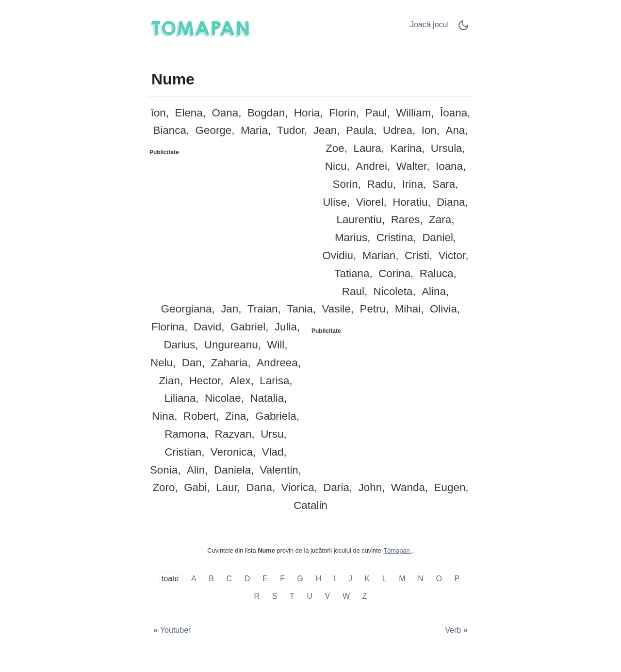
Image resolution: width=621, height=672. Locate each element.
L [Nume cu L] (384, 579)
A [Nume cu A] (194, 579)
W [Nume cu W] (346, 596)
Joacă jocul (429, 25)
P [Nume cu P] (457, 579)
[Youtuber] (171, 631)
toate (171, 579)
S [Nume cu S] (275, 596)
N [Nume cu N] (421, 579)
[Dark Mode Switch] (463, 28)
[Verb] (458, 631)
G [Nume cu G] (300, 579)
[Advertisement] (229, 221)
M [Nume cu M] (402, 579)
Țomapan (397, 550)
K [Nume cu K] (368, 579)
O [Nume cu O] (439, 579)
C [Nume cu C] (229, 579)
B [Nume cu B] (211, 579)
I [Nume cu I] (335, 579)
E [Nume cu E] (265, 579)
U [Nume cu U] (310, 596)
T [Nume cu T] (292, 596)
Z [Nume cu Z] (365, 596)
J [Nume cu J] (350, 579)
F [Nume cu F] (282, 579)
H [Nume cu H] (319, 579)
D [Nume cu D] (247, 579)
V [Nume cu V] (328, 596)
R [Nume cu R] (257, 596)
